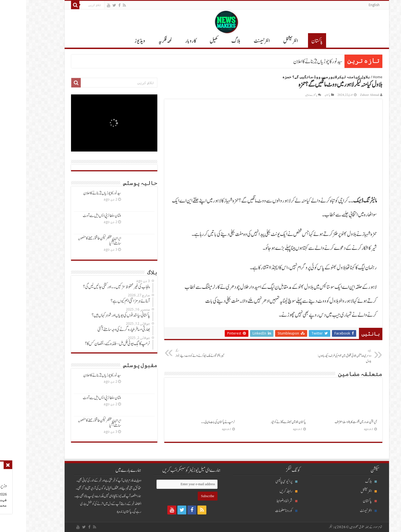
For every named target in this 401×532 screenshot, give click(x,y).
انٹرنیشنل (343, 491)
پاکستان (291, 41)
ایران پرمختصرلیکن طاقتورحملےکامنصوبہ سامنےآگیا (73, 241)
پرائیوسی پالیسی (260, 481)
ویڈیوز (114, 41)
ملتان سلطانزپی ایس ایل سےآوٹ (76, 216)
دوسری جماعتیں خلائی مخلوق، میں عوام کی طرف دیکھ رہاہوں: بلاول (316, 356)
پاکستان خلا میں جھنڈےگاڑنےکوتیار (262, 422)
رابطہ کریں (262, 491)
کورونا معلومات (260, 511)
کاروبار (165, 41)
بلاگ (210, 41)
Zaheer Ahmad (343, 95)
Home (351, 77)
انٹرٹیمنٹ (236, 41)
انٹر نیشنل (264, 41)
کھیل (188, 41)
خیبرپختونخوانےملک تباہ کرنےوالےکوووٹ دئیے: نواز (178, 353)
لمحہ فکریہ (139, 41)
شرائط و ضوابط (261, 501)
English (348, 5)
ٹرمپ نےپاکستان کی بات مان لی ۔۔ (192, 422)
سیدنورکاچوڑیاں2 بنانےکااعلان (292, 62)
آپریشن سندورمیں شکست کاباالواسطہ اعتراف (330, 422)
